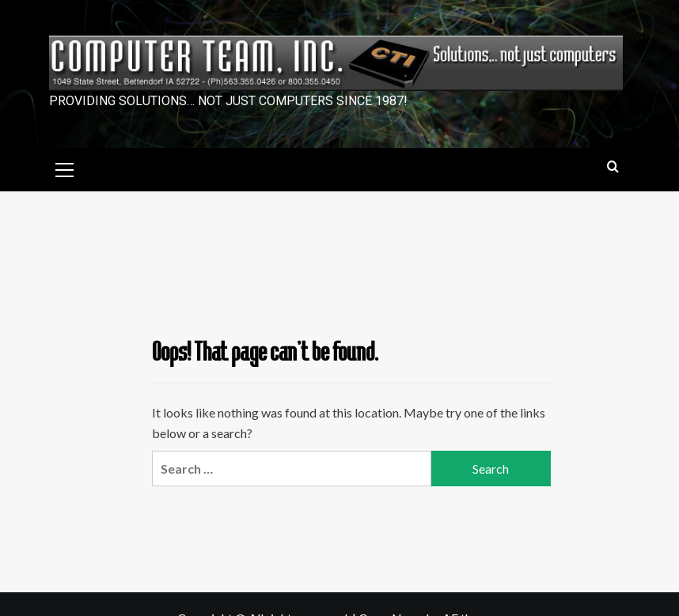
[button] (65, 168)
